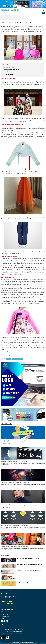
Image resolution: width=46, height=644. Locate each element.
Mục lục (23, 64)
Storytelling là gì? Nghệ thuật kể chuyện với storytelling (14, 461)
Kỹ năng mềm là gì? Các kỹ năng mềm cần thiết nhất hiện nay (29, 582)
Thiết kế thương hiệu (5, 616)
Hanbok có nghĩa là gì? (9, 67)
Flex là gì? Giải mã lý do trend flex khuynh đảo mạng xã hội (15, 547)
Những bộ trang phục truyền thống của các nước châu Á (14, 355)
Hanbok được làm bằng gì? (10, 72)
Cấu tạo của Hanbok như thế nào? (11, 70)
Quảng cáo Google (5, 614)
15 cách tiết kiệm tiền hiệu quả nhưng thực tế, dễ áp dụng (29, 570)
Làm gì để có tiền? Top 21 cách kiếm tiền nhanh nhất (28, 558)
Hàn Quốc (9, 359)
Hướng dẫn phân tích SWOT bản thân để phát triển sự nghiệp (29, 564)
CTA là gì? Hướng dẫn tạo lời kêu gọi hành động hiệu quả (14, 440)
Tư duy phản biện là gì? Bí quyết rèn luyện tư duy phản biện (14, 525)
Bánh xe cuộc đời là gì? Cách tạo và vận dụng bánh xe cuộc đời (30, 576)
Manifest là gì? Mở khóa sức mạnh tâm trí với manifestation (15, 483)
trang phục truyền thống (17, 359)
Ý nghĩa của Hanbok (8, 74)
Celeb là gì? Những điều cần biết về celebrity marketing (14, 504)
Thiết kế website (4, 612)
